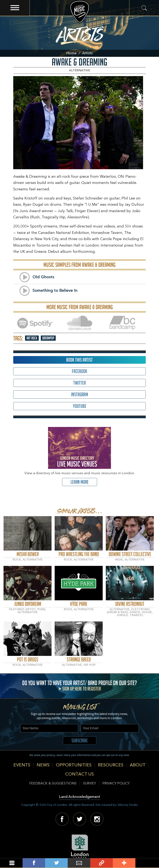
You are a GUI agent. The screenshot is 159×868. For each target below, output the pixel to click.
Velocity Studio (128, 805)
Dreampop (48, 338)
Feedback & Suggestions (53, 784)
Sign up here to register (82, 689)
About (138, 765)
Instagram (79, 394)
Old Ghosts (43, 277)
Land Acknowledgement (80, 797)
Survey (90, 784)
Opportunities (74, 765)
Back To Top (147, 863)
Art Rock (32, 338)
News (43, 765)
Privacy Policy (116, 784)
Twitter (79, 383)
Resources (111, 765)
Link (102, 863)
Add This (124, 863)
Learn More (80, 482)
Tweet (56, 863)
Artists (79, 33)
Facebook (79, 371)
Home (74, 53)
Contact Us (79, 774)
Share (34, 863)
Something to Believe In (55, 291)
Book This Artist (79, 360)
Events (22, 765)
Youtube (80, 406)
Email (79, 863)
